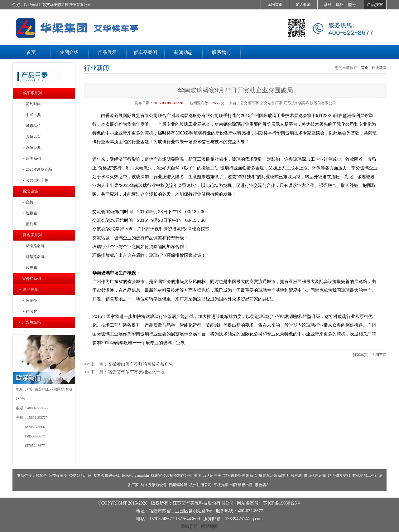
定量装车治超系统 (270, 476)
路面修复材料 (339, 476)
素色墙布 (262, 485)
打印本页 (360, 355)
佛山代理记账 (315, 476)
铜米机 (127, 476)
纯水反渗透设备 (154, 485)
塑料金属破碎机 (107, 476)
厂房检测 (294, 476)
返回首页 (275, 5)
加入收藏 (303, 5)
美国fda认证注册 (207, 476)
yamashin (142, 476)
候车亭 (41, 476)
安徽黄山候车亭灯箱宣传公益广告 (141, 364)
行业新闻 (379, 68)
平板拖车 (221, 485)
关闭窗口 (379, 355)
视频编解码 (178, 485)
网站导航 (189, 526)
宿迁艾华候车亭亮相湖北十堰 (136, 372)
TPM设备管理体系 (238, 476)
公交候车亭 (58, 476)
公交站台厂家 (80, 476)
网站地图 (210, 526)
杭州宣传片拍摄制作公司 (171, 476)
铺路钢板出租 (242, 485)
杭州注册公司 (200, 485)
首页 (365, 68)
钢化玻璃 (232, 124)
